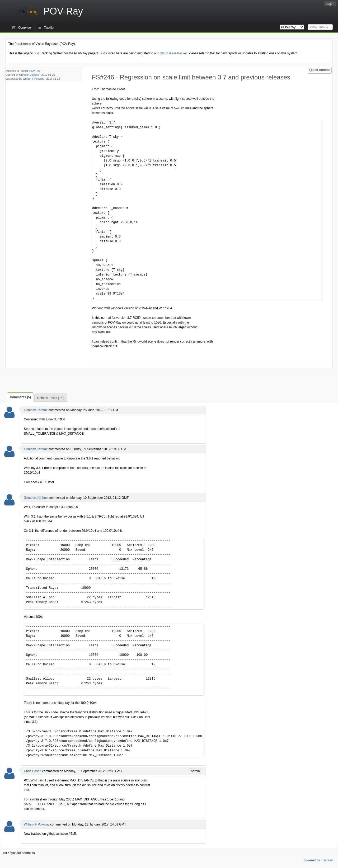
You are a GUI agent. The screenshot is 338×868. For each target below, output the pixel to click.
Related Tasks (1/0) (51, 398)
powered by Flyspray (318, 860)
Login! (330, 4)
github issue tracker (173, 53)
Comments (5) (20, 397)
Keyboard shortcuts (19, 853)
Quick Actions (320, 70)
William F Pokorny (33, 79)
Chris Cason (32, 771)
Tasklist (49, 28)
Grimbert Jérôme (29, 75)
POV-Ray (35, 71)
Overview (25, 28)
